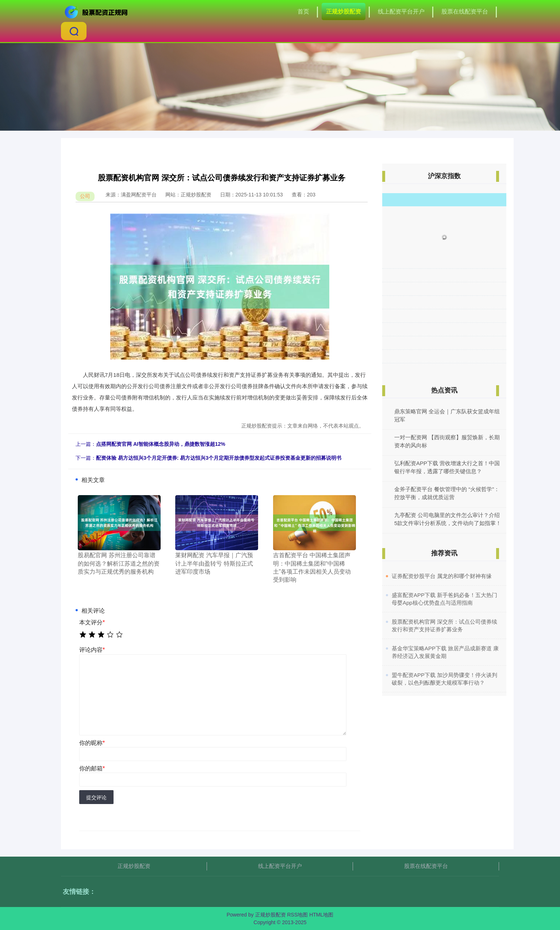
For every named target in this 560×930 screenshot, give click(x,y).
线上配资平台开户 (401, 12)
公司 (85, 196)
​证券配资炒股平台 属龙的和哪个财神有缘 (442, 576)
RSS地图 (297, 915)
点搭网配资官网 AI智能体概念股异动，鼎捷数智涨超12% (161, 444)
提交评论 (96, 797)
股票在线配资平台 (465, 12)
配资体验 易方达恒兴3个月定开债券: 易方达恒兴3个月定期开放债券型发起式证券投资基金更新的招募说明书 (219, 458)
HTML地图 (321, 915)
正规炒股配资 (344, 12)
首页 (303, 12)
